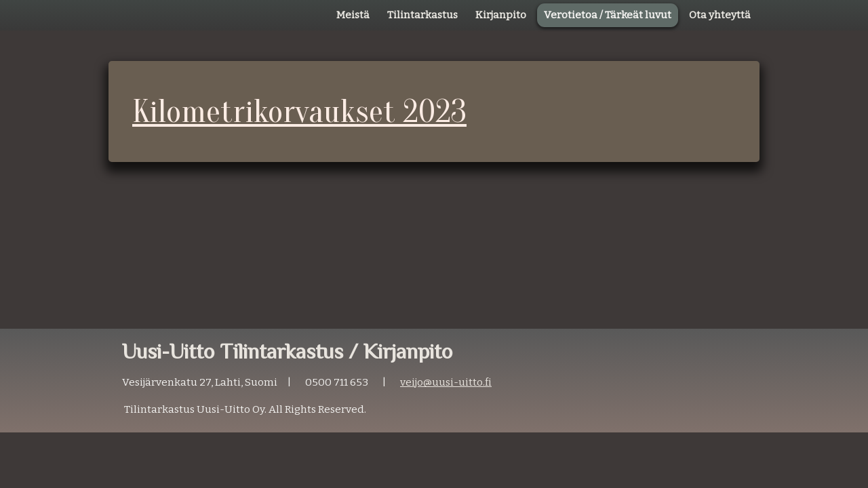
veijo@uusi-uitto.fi (446, 382)
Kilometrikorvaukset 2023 (299, 111)
